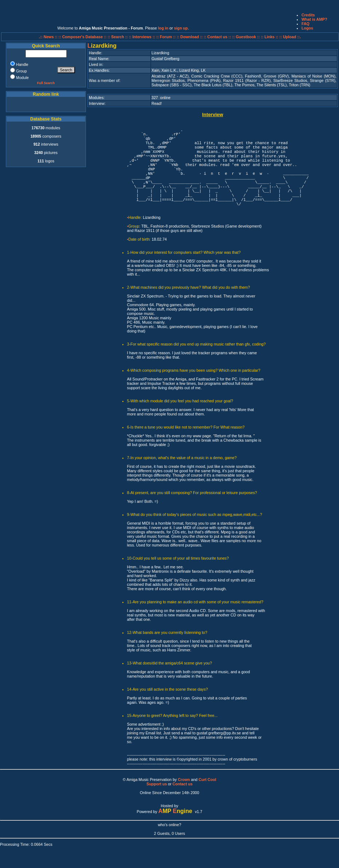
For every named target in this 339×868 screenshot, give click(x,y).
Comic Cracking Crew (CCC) (217, 76)
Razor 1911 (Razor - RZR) (247, 80)
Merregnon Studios (168, 80)
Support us (157, 784)
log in (163, 28)
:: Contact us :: (217, 37)
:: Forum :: (166, 37)
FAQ (306, 24)
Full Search (46, 83)
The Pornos (245, 85)
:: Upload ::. (290, 37)
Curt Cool (207, 780)
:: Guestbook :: (246, 37)
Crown (184, 780)
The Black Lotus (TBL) (213, 85)
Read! (157, 103)
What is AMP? (314, 19)
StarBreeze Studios (290, 80)
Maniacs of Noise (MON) (313, 76)
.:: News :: (49, 37)
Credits (308, 15)
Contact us (183, 784)
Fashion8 (253, 76)
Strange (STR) (323, 80)
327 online (161, 98)
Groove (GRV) (276, 76)
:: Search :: (118, 37)
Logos (307, 28)
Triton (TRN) (299, 85)
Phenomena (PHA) (204, 80)
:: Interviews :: (143, 37)
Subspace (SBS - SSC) (172, 85)
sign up (181, 28)
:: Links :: (269, 37)
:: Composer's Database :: (83, 37)
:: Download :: (190, 37)
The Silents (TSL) (271, 85)
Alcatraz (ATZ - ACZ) (170, 76)
